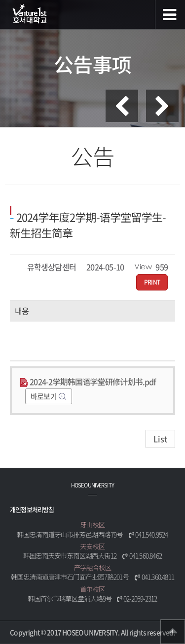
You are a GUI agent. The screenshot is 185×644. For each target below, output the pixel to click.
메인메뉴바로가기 (0, 0)
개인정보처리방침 (32, 509)
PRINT (152, 282)
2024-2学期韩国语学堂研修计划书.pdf (88, 382)
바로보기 (44, 396)
